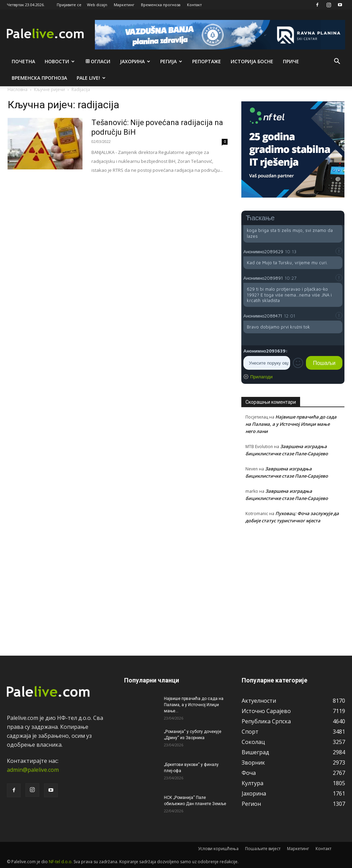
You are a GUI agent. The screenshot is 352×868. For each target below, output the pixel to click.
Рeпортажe (207, 61)
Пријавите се (69, 5)
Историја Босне (252, 61)
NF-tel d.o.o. (61, 862)
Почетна (23, 61)
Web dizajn (97, 5)
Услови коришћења (218, 849)
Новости (60, 61)
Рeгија (171, 61)
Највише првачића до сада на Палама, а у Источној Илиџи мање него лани (291, 424)
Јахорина (135, 61)
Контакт (194, 5)
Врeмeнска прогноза (39, 78)
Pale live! (91, 78)
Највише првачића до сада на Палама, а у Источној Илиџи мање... (194, 705)
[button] (337, 62)
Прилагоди (261, 377)
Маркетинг (124, 5)
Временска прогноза (161, 5)
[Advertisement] (293, 586)
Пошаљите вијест (263, 849)
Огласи (97, 61)
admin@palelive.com (33, 770)
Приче (291, 61)
